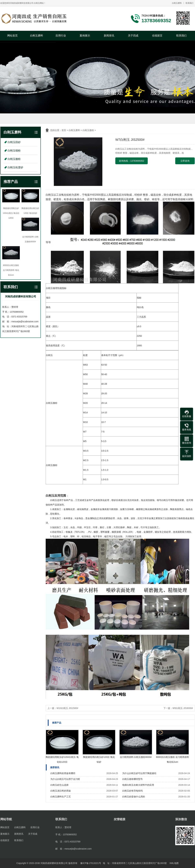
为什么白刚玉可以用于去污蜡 (65, 779)
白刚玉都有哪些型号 (132, 779)
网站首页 (12, 36)
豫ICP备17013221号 (91, 863)
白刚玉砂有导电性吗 (132, 791)
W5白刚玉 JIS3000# (183, 708)
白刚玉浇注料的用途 (61, 791)
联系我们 (189, 3)
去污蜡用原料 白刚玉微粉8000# (136, 757)
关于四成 (133, 36)
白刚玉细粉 (14, 151)
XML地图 (174, 863)
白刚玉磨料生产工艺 (61, 797)
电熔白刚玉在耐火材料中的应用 (138, 785)
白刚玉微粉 (14, 159)
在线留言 (157, 36)
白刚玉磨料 (177, 3)
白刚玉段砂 (14, 142)
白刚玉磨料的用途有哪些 (63, 773)
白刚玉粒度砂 (15, 167)
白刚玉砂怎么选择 (59, 785)
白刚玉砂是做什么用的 (134, 797)
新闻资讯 (109, 36)
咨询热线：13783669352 (132, 161)
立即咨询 (185, 161)
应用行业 (61, 36)
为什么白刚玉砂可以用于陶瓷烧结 (139, 773)
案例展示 (85, 36)
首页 (64, 130)
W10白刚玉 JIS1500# (67, 708)
